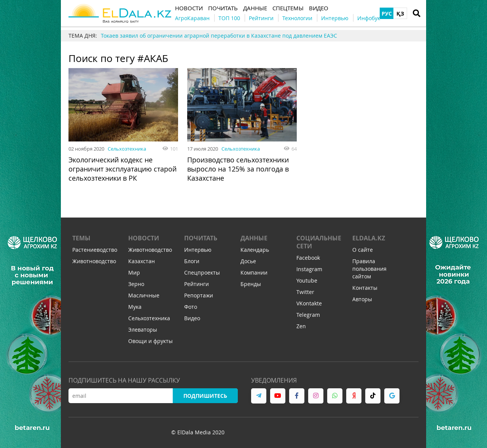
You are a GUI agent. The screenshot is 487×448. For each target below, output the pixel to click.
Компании (254, 272)
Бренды (251, 284)
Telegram (308, 315)
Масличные (144, 295)
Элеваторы (143, 330)
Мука (135, 307)
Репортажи (199, 295)
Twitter (305, 292)
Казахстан (142, 261)
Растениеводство (95, 250)
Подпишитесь (205, 396)
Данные (254, 238)
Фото (191, 307)
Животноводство (94, 261)
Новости (144, 238)
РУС (387, 14)
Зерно (136, 284)
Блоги (192, 261)
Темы (81, 238)
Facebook (308, 258)
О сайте (363, 250)
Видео (192, 318)
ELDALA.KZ (369, 238)
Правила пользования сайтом (369, 269)
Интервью (198, 250)
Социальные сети (319, 242)
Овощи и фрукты (150, 341)
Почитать (201, 238)
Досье (248, 261)
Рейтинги (197, 284)
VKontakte (309, 303)
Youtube (307, 280)
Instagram (309, 269)
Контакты (365, 288)
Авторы (362, 299)
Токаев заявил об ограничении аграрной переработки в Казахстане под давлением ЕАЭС (219, 36)
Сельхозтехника (127, 149)
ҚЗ (400, 14)
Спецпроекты (202, 272)
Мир (134, 272)
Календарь (255, 250)
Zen (301, 326)
